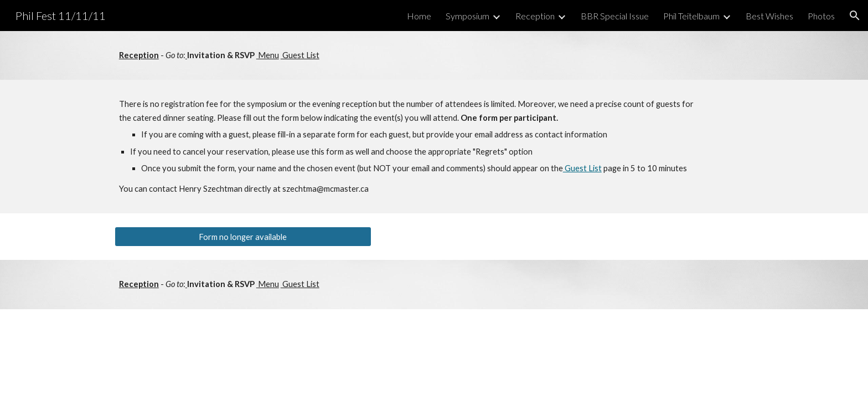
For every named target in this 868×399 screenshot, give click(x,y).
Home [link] (419, 16)
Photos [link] (821, 16)
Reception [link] (535, 16)
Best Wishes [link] (769, 16)
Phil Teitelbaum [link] (691, 16)
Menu (268, 55)
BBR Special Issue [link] (615, 16)
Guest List (300, 55)
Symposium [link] (467, 16)
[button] (855, 16)
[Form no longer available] (243, 237)
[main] (434, 55)
